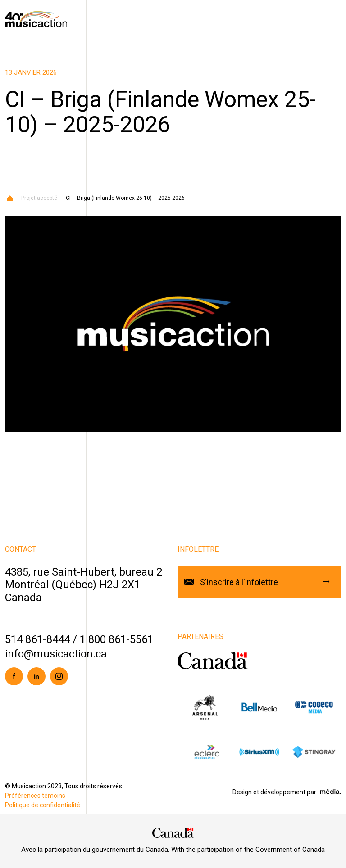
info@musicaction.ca (56, 654)
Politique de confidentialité (43, 805)
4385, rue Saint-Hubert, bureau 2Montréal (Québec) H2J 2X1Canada (84, 585)
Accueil (10, 198)
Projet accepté (39, 198)
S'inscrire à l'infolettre (239, 582)
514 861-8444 (37, 639)
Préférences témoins (35, 796)
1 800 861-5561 (116, 639)
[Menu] (331, 19)
